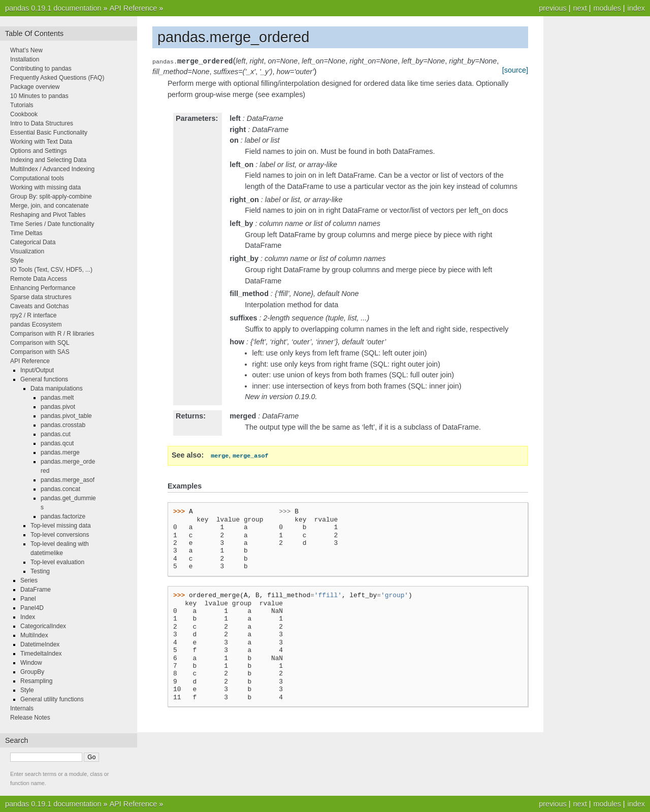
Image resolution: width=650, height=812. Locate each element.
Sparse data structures (41, 297)
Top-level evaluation (57, 562)
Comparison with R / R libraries (52, 334)
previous (552, 8)
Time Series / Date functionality (52, 224)
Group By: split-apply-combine (51, 197)
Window (31, 663)
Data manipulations (57, 388)
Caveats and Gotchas (39, 306)
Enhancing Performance (43, 288)
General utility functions (52, 699)
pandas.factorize (63, 516)
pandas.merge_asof (68, 480)
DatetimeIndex (40, 644)
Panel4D (32, 608)
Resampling (36, 681)
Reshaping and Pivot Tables (48, 215)
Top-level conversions (60, 535)
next (580, 8)
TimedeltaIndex (41, 654)
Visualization (27, 251)
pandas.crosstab (63, 425)
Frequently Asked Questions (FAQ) (57, 78)
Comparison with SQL (40, 343)
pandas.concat (60, 489)
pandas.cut (56, 434)
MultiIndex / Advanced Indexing (52, 169)
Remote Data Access (39, 279)
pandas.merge (60, 452)
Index (28, 617)
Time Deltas (26, 233)
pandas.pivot (58, 407)
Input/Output (37, 370)
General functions (44, 379)
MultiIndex (34, 635)
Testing (40, 571)
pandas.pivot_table (66, 416)
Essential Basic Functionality (49, 133)
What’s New (26, 50)
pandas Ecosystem (36, 324)
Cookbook (24, 114)
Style (17, 261)
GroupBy (32, 672)
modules (607, 8)
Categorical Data (33, 242)
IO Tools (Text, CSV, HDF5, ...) (51, 270)
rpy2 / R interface (33, 315)
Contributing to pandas (41, 69)
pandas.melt (57, 398)
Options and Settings (38, 151)
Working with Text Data (41, 142)
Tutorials (22, 105)
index (636, 8)
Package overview (35, 87)
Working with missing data (45, 187)
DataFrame (36, 590)
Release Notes (30, 718)
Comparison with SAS (40, 352)
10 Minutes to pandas (39, 96)
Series (29, 580)
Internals (22, 708)
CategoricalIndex (43, 626)
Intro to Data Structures (42, 123)
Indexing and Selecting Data (48, 160)
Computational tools (37, 178)
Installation (25, 59)
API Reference (134, 8)
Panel (28, 599)
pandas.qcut (57, 443)
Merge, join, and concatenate (50, 206)
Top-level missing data (61, 526)
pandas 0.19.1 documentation (53, 8)
